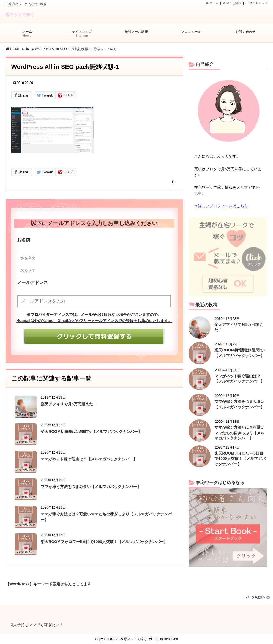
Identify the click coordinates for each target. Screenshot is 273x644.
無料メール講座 (136, 34)
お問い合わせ (246, 34)
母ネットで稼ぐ (20, 14)
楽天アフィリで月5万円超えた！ (69, 404)
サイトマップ (256, 3)
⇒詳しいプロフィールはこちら (221, 206)
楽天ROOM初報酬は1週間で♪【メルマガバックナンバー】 (91, 432)
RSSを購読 (233, 3)
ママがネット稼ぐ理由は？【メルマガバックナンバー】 (89, 459)
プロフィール (191, 34)
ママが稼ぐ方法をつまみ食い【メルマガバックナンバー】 (91, 487)
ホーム (212, 3)
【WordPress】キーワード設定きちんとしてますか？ (48, 583)
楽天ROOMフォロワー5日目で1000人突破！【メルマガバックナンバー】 (104, 542)
